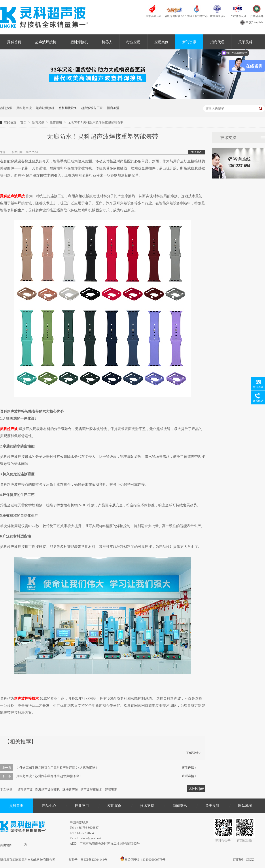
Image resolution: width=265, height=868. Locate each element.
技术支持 (228, 138)
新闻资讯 (189, 42)
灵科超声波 (24, 108)
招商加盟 (113, 108)
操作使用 (56, 122)
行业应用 (133, 42)
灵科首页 (14, 42)
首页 (24, 122)
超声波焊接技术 (91, 790)
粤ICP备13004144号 (94, 860)
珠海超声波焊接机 (47, 790)
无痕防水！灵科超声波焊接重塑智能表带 (95, 122)
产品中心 (49, 806)
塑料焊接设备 (68, 108)
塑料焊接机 (79, 42)
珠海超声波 (70, 790)
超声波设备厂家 (92, 108)
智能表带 (111, 790)
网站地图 (245, 806)
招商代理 (217, 42)
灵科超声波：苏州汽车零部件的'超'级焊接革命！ (49, 776)
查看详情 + (189, 768)
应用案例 (161, 42)
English (258, 22)
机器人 (107, 42)
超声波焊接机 (46, 42)
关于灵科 (212, 806)
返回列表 (197, 152)
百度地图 (13, 845)
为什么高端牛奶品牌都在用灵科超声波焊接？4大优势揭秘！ (57, 768)
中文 (249, 22)
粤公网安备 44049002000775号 (143, 860)
